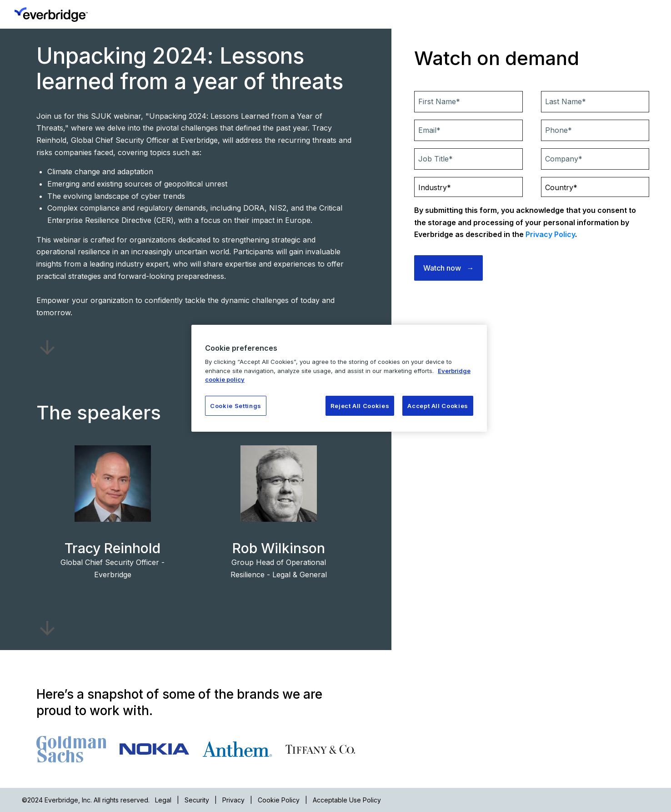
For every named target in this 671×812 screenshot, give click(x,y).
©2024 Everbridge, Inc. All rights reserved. (86, 800)
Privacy (233, 800)
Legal (163, 800)
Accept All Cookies (438, 406)
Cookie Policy (279, 800)
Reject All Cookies (360, 406)
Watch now (442, 268)
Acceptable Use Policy (347, 800)
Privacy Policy (550, 234)
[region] (339, 378)
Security (197, 800)
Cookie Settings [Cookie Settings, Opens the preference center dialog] (236, 406)
